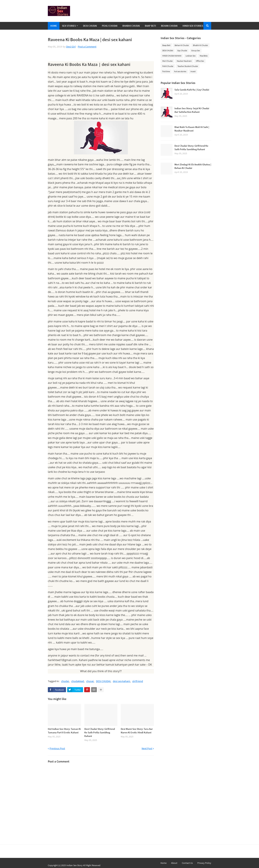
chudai (65, 681)
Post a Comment (87, 47)
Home (164, 863)
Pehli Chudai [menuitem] (110, 26)
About (174, 863)
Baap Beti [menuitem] (150, 26)
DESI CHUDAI (103, 681)
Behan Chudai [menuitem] (169, 26)
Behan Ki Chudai (182, 45)
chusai (90, 681)
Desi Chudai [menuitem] (90, 26)
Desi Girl (71, 47)
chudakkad (78, 681)
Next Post (147, 748)
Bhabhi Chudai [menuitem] (131, 26)
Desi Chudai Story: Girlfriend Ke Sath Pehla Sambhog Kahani (100, 732)
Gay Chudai (182, 50)
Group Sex (196, 50)
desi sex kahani (121, 681)
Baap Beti (166, 45)
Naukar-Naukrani (184, 61)
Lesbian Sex (191, 56)
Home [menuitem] (54, 26)
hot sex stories (180, 71)
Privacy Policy (204, 863)
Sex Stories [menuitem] (69, 26)
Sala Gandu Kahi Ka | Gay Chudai (192, 90)
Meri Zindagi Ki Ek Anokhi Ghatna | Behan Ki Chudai (193, 166)
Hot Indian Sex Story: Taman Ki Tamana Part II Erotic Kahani (64, 731)
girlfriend (138, 681)
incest (193, 71)
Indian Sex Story (74, 865)
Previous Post (57, 748)
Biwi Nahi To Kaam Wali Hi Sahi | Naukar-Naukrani (192, 129)
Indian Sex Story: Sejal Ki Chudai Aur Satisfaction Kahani (192, 110)
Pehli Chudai (168, 66)
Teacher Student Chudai (188, 66)
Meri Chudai (167, 61)
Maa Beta (204, 56)
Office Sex (200, 61)
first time (166, 71)
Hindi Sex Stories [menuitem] (193, 26)
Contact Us (187, 863)
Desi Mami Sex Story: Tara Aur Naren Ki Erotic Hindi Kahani (137, 731)
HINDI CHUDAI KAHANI (172, 56)
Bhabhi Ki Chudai (200, 45)
